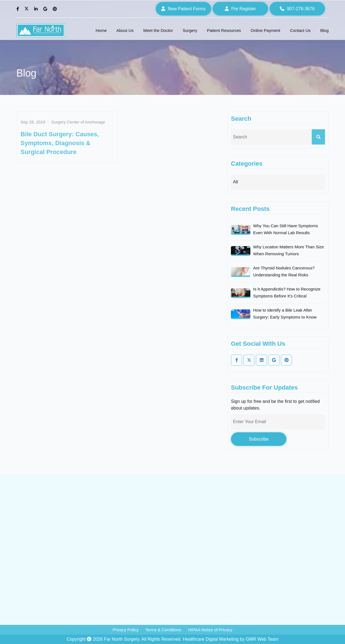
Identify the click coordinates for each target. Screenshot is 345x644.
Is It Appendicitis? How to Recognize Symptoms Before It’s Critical (287, 292)
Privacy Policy (126, 630)
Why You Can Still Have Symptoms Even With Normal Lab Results (285, 229)
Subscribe (259, 439)
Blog (324, 30)
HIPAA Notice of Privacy (210, 630)
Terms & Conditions (163, 630)
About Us (125, 30)
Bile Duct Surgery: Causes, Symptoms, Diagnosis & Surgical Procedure (60, 143)
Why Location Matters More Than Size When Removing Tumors (289, 250)
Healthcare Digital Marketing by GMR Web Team (231, 639)
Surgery (190, 30)
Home (101, 30)
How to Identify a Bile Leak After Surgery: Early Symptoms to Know (285, 314)
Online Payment (265, 30)
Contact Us (300, 30)
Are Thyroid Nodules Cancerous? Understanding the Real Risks (284, 271)
